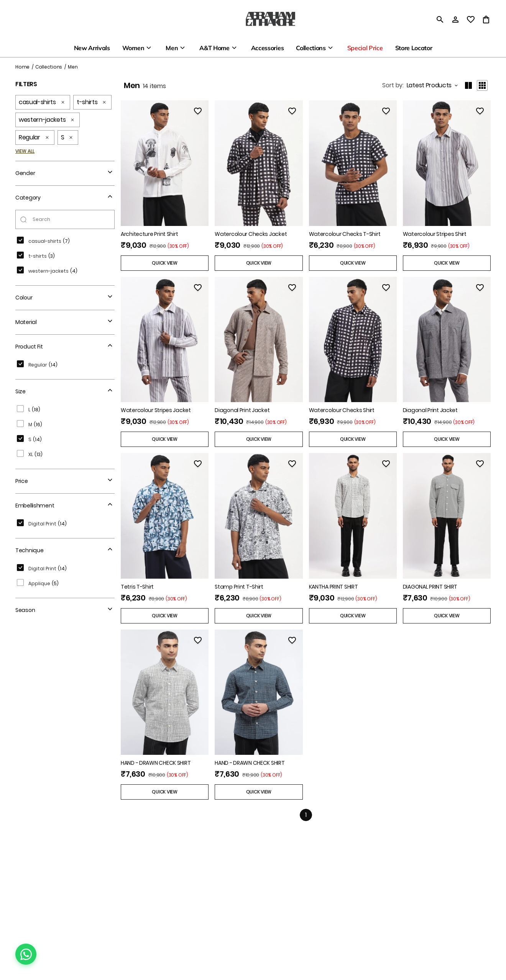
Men (172, 48)
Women (133, 48)
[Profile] (455, 20)
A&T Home (214, 48)
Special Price (365, 48)
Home (22, 67)
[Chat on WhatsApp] (26, 954)
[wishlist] (471, 20)
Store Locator (414, 48)
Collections (311, 48)
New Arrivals (92, 48)
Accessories (267, 48)
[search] (440, 20)
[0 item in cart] (486, 20)
